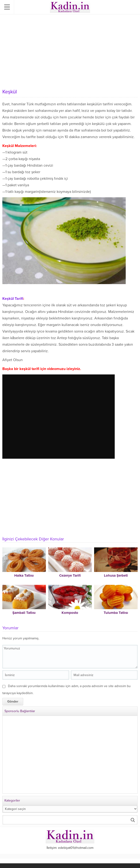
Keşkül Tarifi (13, 299)
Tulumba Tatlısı (116, 613)
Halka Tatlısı (24, 575)
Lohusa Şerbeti (116, 575)
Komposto (70, 613)
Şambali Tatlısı (24, 613)
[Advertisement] (70, 51)
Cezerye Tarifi (70, 575)
